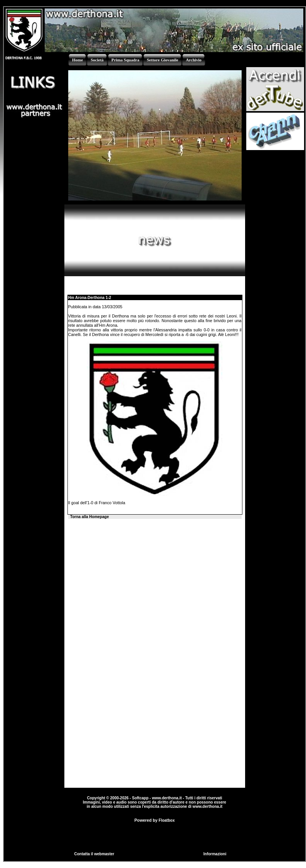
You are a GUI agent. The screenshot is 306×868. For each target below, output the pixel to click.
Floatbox (167, 820)
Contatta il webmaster (94, 854)
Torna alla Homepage (89, 517)
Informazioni (215, 854)
